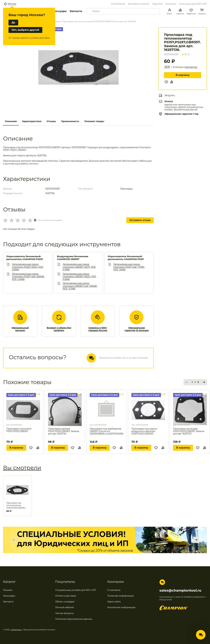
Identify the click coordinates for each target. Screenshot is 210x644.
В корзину (183, 75)
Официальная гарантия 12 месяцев (136, 329)
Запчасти (76, 11)
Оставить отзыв (140, 220)
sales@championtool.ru (180, 591)
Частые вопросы (65, 613)
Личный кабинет (65, 607)
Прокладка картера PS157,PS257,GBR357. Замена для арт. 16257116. (64, 431)
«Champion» (16, 630)
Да (13, 22)
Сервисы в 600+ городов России (98, 329)
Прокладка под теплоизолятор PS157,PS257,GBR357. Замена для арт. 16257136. (16, 505)
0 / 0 (186, 54)
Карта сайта (114, 602)
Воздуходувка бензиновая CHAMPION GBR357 (73, 258)
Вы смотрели (22, 468)
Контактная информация (121, 607)
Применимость (70, 121)
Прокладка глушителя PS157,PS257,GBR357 (19, 430)
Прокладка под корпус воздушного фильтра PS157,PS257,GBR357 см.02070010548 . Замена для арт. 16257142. (148, 431)
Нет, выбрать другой (25, 30)
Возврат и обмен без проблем (59, 329)
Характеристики (32, 121)
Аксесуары (9, 596)
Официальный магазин (20, 329)
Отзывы (51, 121)
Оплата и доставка (66, 596)
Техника (8, 590)
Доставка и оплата (139, 4)
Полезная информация (121, 596)
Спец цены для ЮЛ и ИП (193, 4)
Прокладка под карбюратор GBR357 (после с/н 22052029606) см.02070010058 (106, 431)
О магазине (114, 590)
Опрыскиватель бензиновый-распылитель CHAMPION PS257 (25, 258)
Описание (11, 121)
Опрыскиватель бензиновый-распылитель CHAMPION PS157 (126, 258)
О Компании (118, 4)
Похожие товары (94, 121)
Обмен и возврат (65, 602)
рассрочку (191, 67)
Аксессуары (58, 11)
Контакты (171, 4)
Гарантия (157, 4)
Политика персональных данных (74, 619)
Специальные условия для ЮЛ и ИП (76, 590)
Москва (12, 4)
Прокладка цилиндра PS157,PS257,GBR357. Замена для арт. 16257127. (189, 431)
